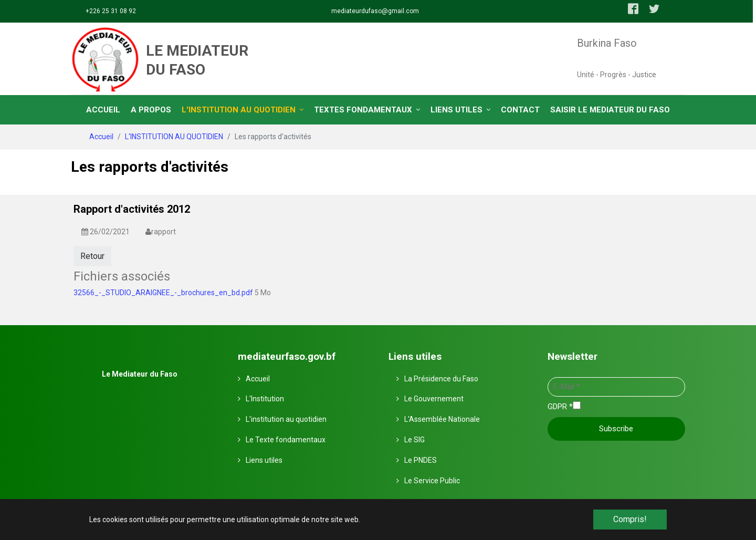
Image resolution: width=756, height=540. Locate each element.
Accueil (258, 378)
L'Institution (265, 398)
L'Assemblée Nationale (442, 419)
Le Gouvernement (434, 398)
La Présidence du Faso (441, 378)
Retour (92, 256)
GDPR (560, 406)
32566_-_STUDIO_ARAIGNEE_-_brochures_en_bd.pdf (164, 292)
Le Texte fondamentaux (286, 439)
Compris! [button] (630, 519)
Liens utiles (264, 460)
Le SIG (414, 439)
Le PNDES (421, 460)
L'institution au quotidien (286, 419)
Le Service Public (432, 480)
